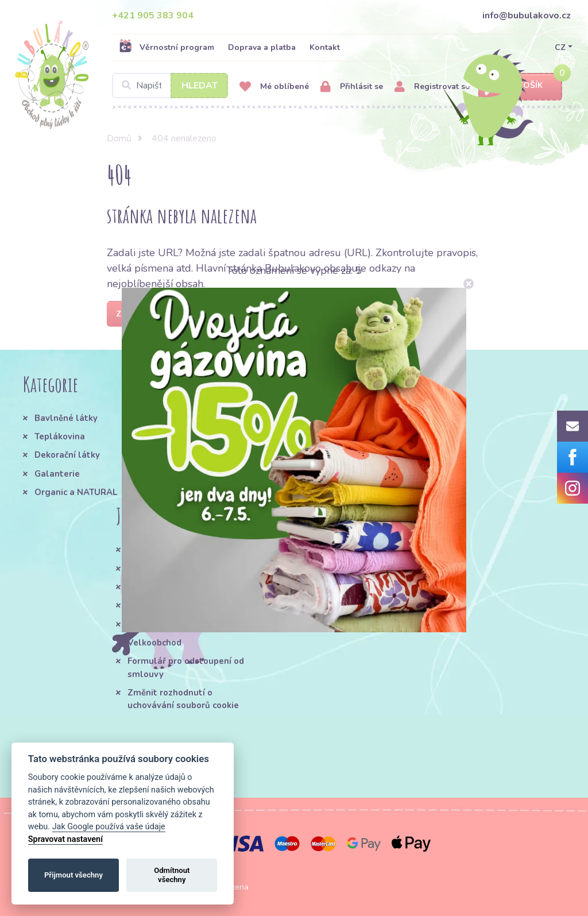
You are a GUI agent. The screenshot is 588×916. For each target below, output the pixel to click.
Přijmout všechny (73, 875)
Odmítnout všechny (172, 875)
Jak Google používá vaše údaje (109, 827)
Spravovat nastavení (65, 839)
